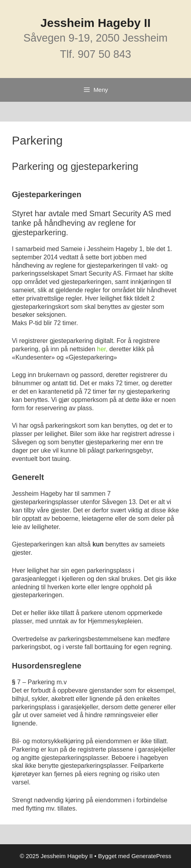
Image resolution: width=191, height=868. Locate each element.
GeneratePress (151, 856)
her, (102, 349)
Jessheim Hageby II (95, 23)
